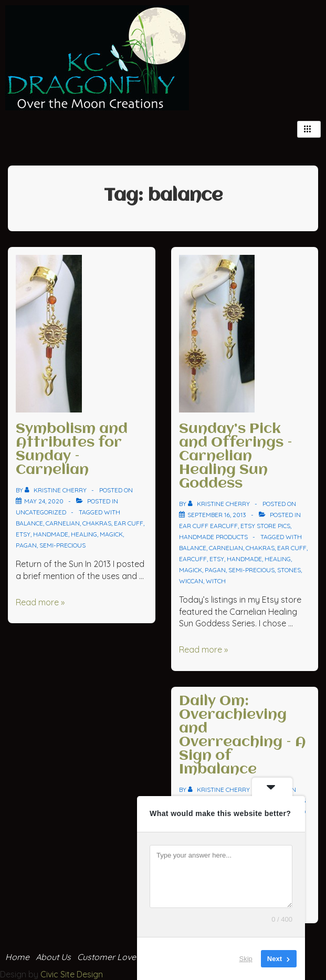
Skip (246, 959)
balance (29, 523)
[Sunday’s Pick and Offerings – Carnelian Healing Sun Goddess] (217, 515)
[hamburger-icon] (309, 129)
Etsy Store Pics (265, 526)
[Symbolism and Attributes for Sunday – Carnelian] (44, 501)
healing (84, 534)
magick (111, 534)
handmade (51, 534)
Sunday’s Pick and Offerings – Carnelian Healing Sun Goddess (236, 457)
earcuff (193, 559)
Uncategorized (41, 512)
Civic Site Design (72, 974)
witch (216, 581)
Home (17, 957)
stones (289, 570)
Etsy (23, 534)
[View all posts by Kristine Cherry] (56, 490)
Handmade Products (213, 537)
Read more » (40, 602)
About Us (53, 957)
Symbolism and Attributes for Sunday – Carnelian (72, 450)
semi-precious (62, 545)
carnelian (63, 523)
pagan (26, 545)
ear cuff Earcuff (208, 526)
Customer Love (107, 957)
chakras (97, 523)
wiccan (191, 581)
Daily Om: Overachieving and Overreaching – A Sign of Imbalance (243, 736)
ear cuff (129, 523)
